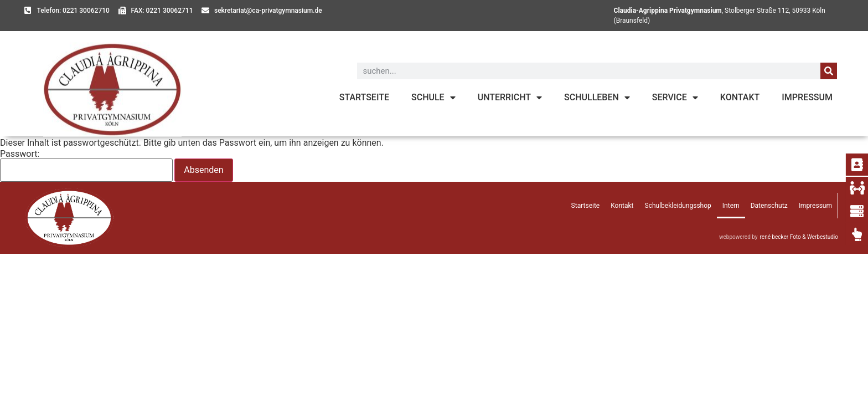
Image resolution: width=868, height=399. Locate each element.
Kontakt (740, 97)
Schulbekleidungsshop (678, 206)
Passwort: (86, 166)
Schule (433, 98)
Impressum (807, 97)
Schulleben (597, 98)
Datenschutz (769, 206)
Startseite (364, 97)
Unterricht (510, 98)
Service (675, 98)
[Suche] (829, 71)
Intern (731, 206)
